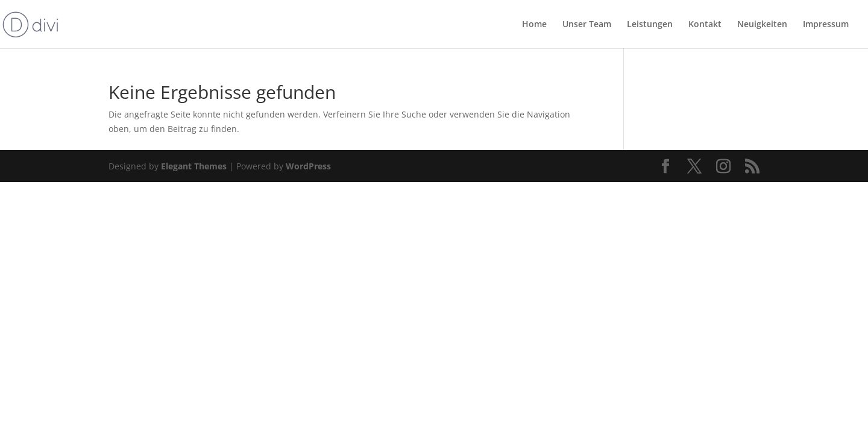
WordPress (308, 166)
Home (534, 25)
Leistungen (650, 25)
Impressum (826, 25)
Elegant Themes (194, 166)
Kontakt (705, 25)
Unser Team (587, 25)
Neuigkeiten (762, 25)
